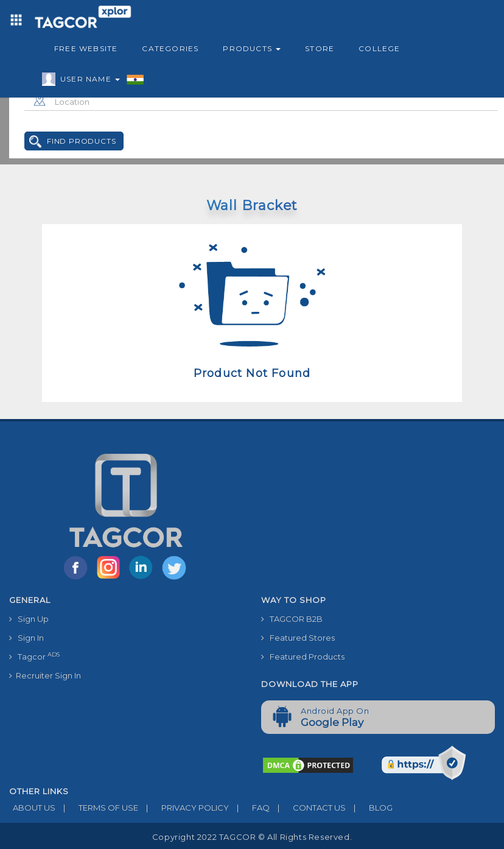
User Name (87, 81)
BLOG (369, 808)
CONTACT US (308, 808)
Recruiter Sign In (45, 675)
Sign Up (29, 619)
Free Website (86, 48)
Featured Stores (298, 638)
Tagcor (34, 656)
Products (252, 48)
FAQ (249, 808)
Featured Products (303, 657)
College (379, 48)
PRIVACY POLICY (184, 808)
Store (320, 48)
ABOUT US (32, 808)
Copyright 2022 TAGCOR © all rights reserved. (252, 837)
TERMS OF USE (97, 808)
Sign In (26, 638)
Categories (170, 48)
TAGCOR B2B (292, 619)
